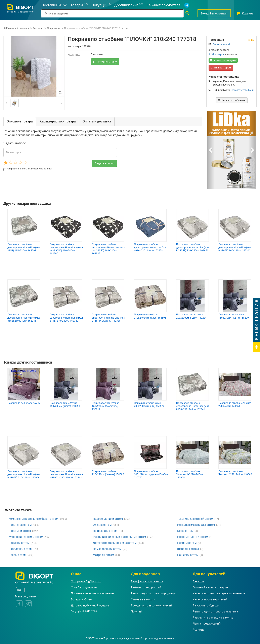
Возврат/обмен (81, 599)
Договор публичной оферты (90, 605)
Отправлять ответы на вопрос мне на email (28, 169)
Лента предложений (207, 623)
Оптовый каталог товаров (210, 587)
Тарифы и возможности (147, 581)
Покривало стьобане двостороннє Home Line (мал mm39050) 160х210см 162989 (108, 249)
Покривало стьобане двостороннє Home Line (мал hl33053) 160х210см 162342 (235, 247)
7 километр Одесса (206, 605)
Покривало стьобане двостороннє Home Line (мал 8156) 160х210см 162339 (108, 318)
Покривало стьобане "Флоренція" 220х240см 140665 (190, 474)
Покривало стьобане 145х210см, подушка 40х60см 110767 (151, 474)
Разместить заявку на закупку (213, 617)
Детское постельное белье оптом (115, 543)
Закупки (198, 581)
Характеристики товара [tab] (58, 121)
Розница (199, 629)
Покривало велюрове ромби (24, 403)
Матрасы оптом (103, 555)
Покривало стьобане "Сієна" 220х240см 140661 (235, 405)
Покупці (136, 611)
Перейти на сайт (222, 44)
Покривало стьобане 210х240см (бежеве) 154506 (150, 316)
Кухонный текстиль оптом (26, 537)
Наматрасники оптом (107, 549)
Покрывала (54, 28)
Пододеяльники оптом (108, 519)
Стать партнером (221, 68)
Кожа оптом (185, 531)
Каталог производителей (210, 599)
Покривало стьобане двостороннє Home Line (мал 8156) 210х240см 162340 (66, 318)
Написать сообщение (232, 100)
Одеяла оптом (102, 525)
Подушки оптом (19, 543)
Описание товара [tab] (20, 121)
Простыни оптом (20, 531)
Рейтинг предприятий (146, 587)
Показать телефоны (242, 90)
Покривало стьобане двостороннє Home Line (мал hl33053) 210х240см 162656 (193, 247)
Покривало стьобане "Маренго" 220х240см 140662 (235, 473)
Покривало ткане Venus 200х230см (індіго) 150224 (191, 316)
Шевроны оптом (188, 549)
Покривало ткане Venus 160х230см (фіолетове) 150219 (105, 406)
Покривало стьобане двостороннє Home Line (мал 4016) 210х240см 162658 (151, 247)
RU (20, 590)
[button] (211, 150)
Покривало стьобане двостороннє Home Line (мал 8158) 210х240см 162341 (24, 318)
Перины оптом (187, 543)
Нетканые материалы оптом (196, 525)
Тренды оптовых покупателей (151, 605)
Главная (10, 28)
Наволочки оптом (20, 549)
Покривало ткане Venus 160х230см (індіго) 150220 (234, 316)
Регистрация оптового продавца (153, 593)
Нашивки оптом (188, 555)
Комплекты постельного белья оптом (33, 519)
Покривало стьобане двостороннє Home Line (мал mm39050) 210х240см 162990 (66, 249)
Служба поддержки (84, 587)
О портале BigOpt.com (86, 581)
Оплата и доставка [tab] (97, 121)
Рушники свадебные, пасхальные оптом (119, 537)
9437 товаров (216, 54)
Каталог (24, 28)
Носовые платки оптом (193, 537)
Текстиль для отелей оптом (195, 519)
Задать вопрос (105, 163)
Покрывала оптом (105, 531)
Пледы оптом (17, 555)
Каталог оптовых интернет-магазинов (219, 593)
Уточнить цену (105, 62)
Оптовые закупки (143, 599)
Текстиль (38, 28)
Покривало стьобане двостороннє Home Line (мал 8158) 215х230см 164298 (24, 247)
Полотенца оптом (20, 525)
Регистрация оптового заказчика (215, 611)
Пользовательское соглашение (92, 593)
